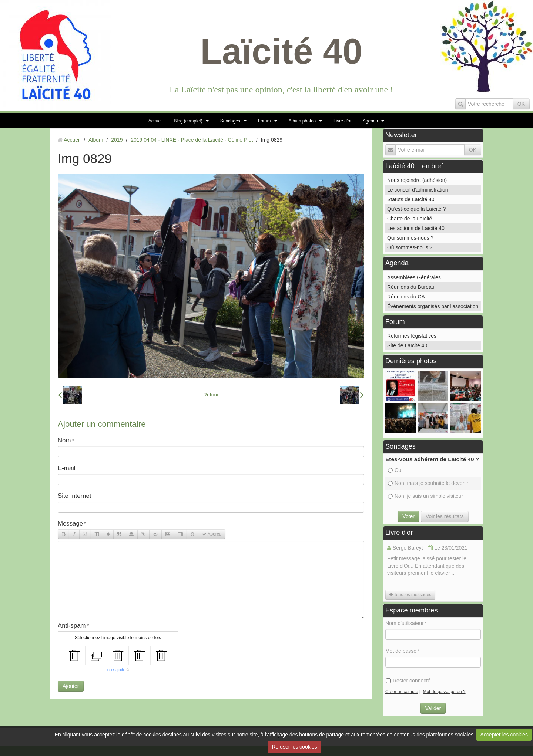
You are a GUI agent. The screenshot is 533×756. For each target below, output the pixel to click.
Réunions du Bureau (411, 287)
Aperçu (212, 534)
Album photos (302, 121)
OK (521, 104)
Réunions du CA (406, 297)
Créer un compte (402, 692)
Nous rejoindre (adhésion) (417, 180)
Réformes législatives (412, 336)
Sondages (230, 121)
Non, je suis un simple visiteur (425, 496)
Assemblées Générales (414, 277)
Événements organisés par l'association (433, 306)
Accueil (156, 121)
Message (70, 524)
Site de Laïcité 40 (407, 345)
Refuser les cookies (294, 747)
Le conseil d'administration (418, 190)
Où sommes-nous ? (410, 247)
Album (96, 140)
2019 (117, 140)
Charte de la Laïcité (410, 219)
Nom (64, 440)
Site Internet (75, 496)
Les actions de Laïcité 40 (416, 228)
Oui (395, 470)
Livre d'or (343, 121)
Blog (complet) (188, 121)
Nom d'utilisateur (405, 623)
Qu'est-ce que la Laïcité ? (416, 209)
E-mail (67, 468)
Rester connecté (408, 681)
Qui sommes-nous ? (410, 238)
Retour (211, 395)
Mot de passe (401, 651)
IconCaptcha (116, 670)
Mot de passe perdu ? (444, 692)
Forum (264, 121)
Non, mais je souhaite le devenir (428, 483)
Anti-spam (72, 626)
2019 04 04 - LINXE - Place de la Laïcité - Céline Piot (192, 140)
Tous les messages (410, 595)
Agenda (370, 121)
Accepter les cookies (504, 735)
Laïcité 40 (281, 51)
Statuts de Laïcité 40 (411, 199)
